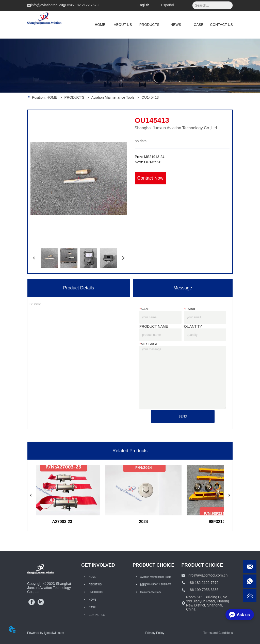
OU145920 (153, 162)
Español (167, 5)
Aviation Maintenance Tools (113, 97)
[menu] (161, 25)
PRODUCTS (74, 97)
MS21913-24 (154, 157)
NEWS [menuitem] (176, 25)
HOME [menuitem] (100, 25)
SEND (183, 416)
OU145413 (150, 97)
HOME (52, 97)
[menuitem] (149, 25)
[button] (149, 25)
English (143, 5)
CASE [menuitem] (199, 25)
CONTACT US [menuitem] (221, 25)
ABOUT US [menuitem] (123, 25)
